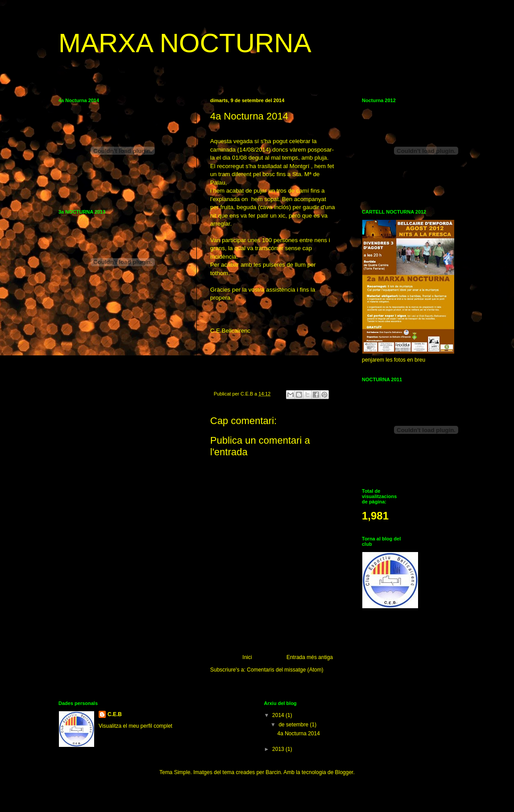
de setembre (294, 725)
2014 (279, 715)
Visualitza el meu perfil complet (135, 726)
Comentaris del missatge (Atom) (285, 670)
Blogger (344, 772)
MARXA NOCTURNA (185, 43)
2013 (279, 749)
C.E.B (115, 714)
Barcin (273, 772)
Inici (247, 657)
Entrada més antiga (310, 657)
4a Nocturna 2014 (298, 734)
